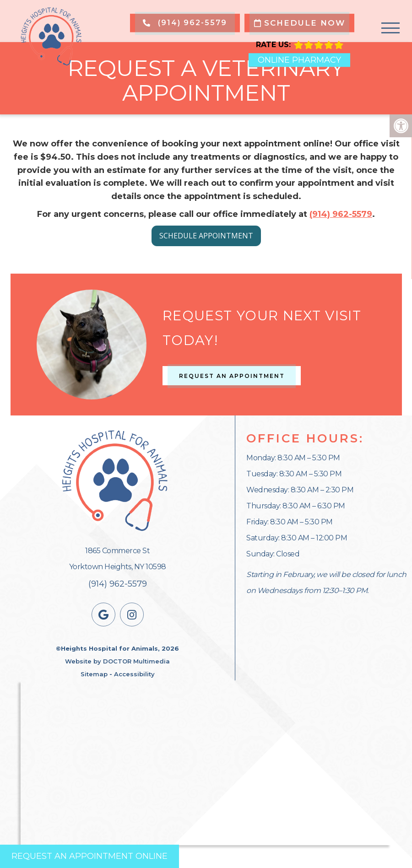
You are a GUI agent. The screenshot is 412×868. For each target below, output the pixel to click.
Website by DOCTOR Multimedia (117, 661)
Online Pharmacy (299, 60)
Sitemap (94, 674)
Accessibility (134, 674)
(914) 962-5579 (185, 23)
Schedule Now (300, 23)
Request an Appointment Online (89, 856)
